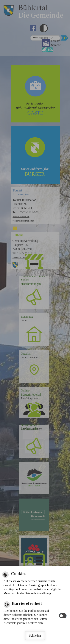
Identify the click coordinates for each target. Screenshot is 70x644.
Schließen (35, 636)
